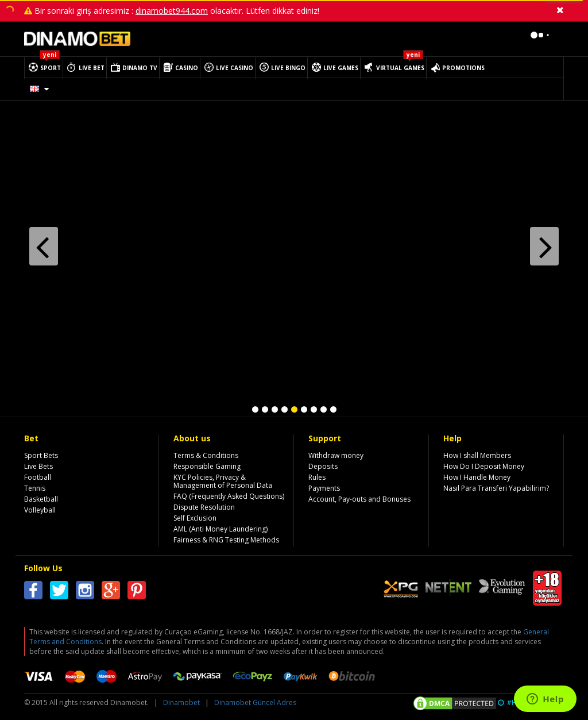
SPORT (51, 68)
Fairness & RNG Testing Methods (226, 540)
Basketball (41, 499)
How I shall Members (477, 455)
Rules (317, 477)
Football (38, 477)
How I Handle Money (477, 477)
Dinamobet (181, 702)
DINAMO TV (140, 68)
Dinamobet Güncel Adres (255, 702)
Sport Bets (41, 455)
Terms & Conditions (206, 455)
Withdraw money (336, 455)
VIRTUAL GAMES (400, 68)
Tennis (35, 488)
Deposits (323, 466)
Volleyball (40, 510)
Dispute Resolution (204, 507)
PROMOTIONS (463, 68)
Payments (324, 488)
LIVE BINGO (288, 68)
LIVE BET (92, 68)
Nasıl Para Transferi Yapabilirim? (496, 488)
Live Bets (38, 466)
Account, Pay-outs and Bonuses (359, 499)
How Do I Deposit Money (484, 466)
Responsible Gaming (207, 466)
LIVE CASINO (235, 68)
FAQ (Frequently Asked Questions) (229, 496)
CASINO (187, 68)
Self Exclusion (195, 518)
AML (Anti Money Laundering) (220, 529)
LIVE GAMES (341, 68)
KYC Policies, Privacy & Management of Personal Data (223, 481)
